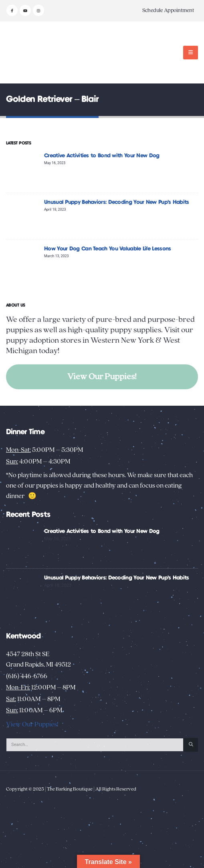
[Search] (191, 745)
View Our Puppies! (102, 377)
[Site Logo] (31, 52)
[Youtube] (25, 10)
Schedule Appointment (168, 10)
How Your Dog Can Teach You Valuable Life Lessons (107, 249)
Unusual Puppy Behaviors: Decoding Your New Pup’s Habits (117, 202)
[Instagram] (38, 10)
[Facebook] (12, 10)
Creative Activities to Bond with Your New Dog (102, 156)
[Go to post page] (23, 169)
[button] (191, 53)
